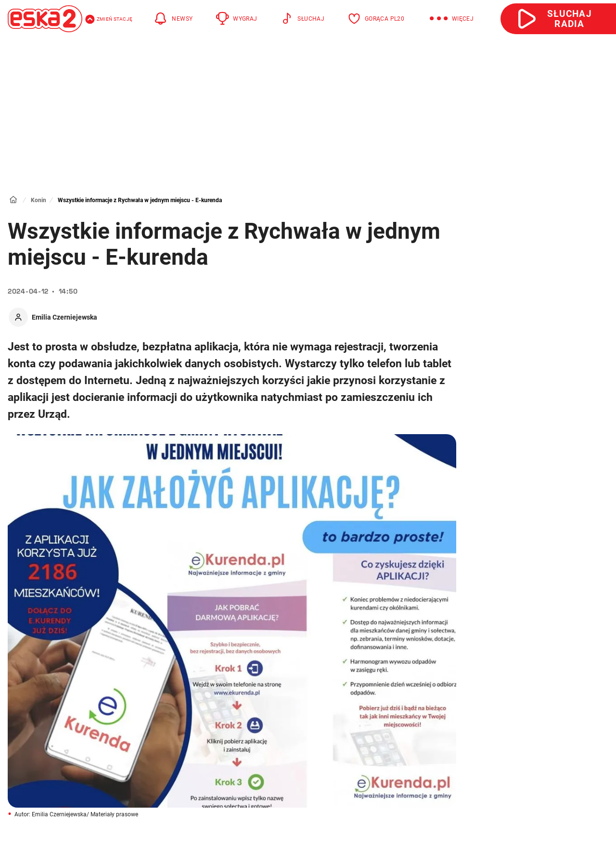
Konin (38, 200)
